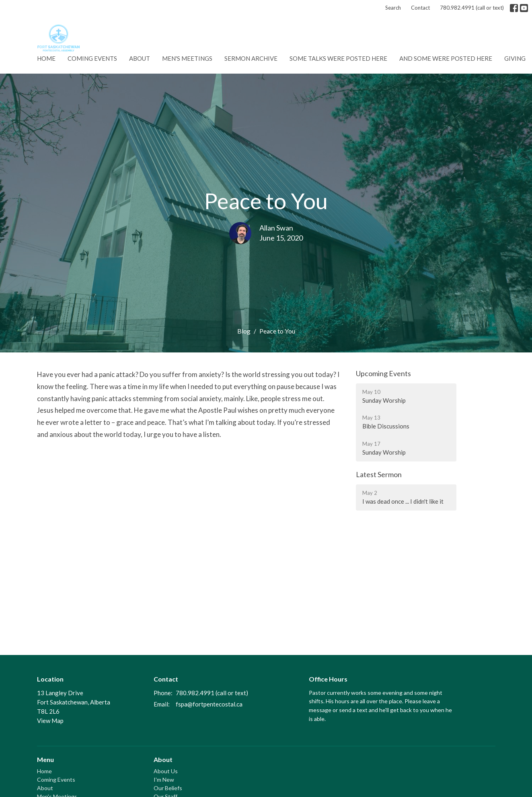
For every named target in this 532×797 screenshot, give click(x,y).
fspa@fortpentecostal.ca (209, 704)
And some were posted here (446, 58)
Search (393, 8)
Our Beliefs (168, 788)
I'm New (164, 779)
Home (46, 58)
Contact (420, 8)
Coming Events (92, 58)
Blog (244, 331)
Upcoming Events (383, 373)
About (140, 58)
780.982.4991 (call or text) (472, 8)
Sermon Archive (251, 58)
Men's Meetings (187, 58)
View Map (50, 721)
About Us (166, 771)
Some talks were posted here (338, 58)
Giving (515, 58)
